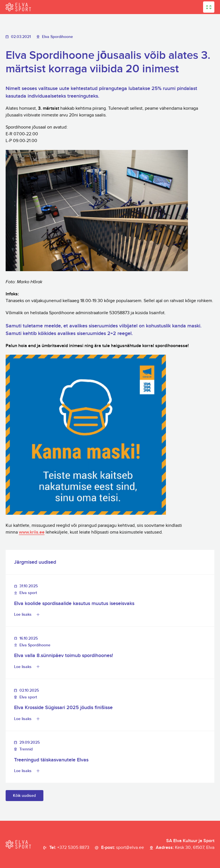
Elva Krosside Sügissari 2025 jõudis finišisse (63, 708)
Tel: (69, 848)
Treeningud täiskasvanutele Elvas (51, 760)
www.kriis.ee (32, 532)
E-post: (123, 848)
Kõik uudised (24, 796)
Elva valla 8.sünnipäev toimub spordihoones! (64, 656)
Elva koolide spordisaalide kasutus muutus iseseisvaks (74, 603)
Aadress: (185, 848)
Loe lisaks (23, 614)
